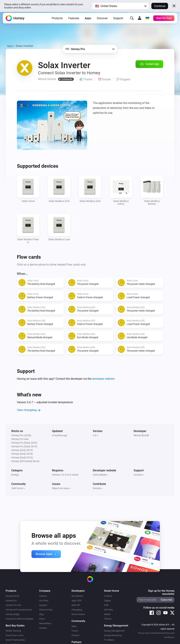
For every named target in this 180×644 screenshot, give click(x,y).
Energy (15, 475)
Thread (108, 619)
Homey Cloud (12, 596)
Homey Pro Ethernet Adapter (20, 619)
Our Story (44, 601)
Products (57, 20)
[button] (120, 6)
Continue (160, 6)
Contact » (139, 475)
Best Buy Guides (15, 626)
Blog (41, 614)
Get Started (77, 596)
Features (74, 20)
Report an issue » (61, 488)
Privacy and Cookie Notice (150, 633)
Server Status (78, 614)
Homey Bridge (13, 614)
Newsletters (45, 623)
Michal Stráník (141, 435)
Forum (75, 631)
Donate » (98, 488)
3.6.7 (96, 435)
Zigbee (107, 601)
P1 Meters (109, 640)
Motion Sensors (13, 631)
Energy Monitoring (113, 635)
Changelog (77, 610)
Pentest (75, 635)
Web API (76, 605)
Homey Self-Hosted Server (19, 610)
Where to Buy (46, 610)
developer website (103, 379)
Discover (102, 20)
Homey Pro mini (13, 605)
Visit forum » (18, 488)
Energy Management (114, 631)
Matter (107, 614)
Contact (43, 628)
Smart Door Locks (15, 635)
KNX (106, 605)
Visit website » (101, 475)
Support (118, 20)
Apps (88, 20)
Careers (43, 596)
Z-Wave (108, 596)
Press (42, 619)
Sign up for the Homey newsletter (161, 592)
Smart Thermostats (15, 640)
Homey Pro (11, 601)
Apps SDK (77, 601)
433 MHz (108, 610)
